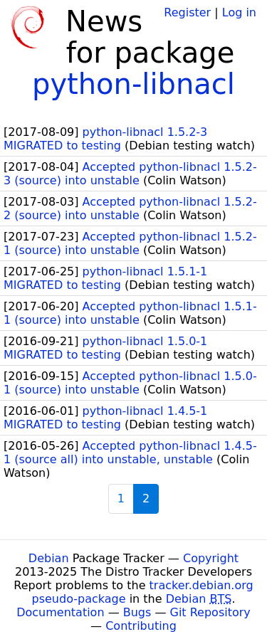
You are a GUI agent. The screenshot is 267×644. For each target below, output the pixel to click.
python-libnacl (133, 84)
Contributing (141, 626)
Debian (49, 558)
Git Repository (210, 612)
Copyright (211, 558)
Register (187, 12)
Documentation (60, 612)
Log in (239, 12)
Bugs (137, 612)
